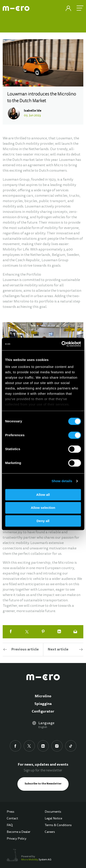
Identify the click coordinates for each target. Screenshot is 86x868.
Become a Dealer (19, 832)
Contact (12, 819)
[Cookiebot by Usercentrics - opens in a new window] (62, 344)
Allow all (43, 495)
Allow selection (43, 508)
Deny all (43, 521)
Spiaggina (43, 704)
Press (10, 812)
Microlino (43, 696)
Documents (53, 812)
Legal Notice (53, 819)
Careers (50, 832)
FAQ (10, 825)
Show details (62, 481)
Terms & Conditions (58, 825)
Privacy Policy (17, 839)
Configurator (43, 712)
